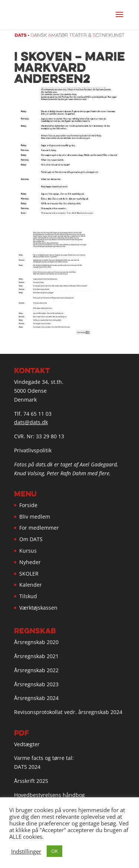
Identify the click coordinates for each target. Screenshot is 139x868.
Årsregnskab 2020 (36, 642)
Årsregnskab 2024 (36, 698)
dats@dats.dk (31, 422)
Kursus (28, 551)
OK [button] (54, 851)
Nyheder (30, 562)
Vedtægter (27, 744)
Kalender (31, 585)
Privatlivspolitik (33, 450)
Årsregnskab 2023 (36, 684)
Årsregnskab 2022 (36, 670)
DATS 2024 (27, 767)
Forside (28, 505)
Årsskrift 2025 (31, 781)
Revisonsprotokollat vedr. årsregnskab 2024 (68, 712)
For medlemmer (39, 528)
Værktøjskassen (38, 608)
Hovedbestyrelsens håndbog (49, 795)
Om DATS (31, 539)
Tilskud (28, 596)
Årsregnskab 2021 (36, 656)
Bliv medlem (35, 517)
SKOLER (29, 574)
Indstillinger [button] (26, 851)
